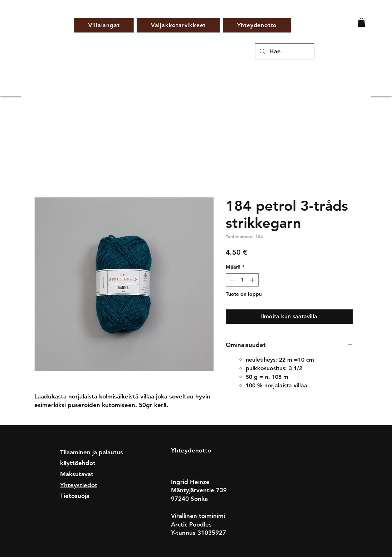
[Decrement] (231, 280)
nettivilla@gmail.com (200, 461)
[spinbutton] (242, 280)
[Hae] (284, 51)
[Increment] (253, 280)
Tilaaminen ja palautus (92, 452)
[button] (361, 22)
